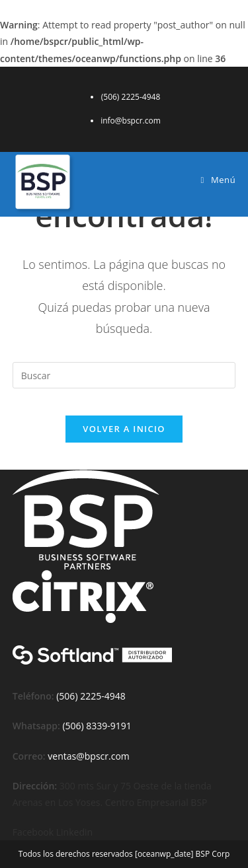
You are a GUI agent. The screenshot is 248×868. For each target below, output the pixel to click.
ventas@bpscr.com (88, 756)
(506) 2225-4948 (91, 696)
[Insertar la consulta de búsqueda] (124, 375)
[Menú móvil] (219, 180)
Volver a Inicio (124, 429)
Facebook (34, 832)
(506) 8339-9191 (97, 726)
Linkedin (74, 832)
